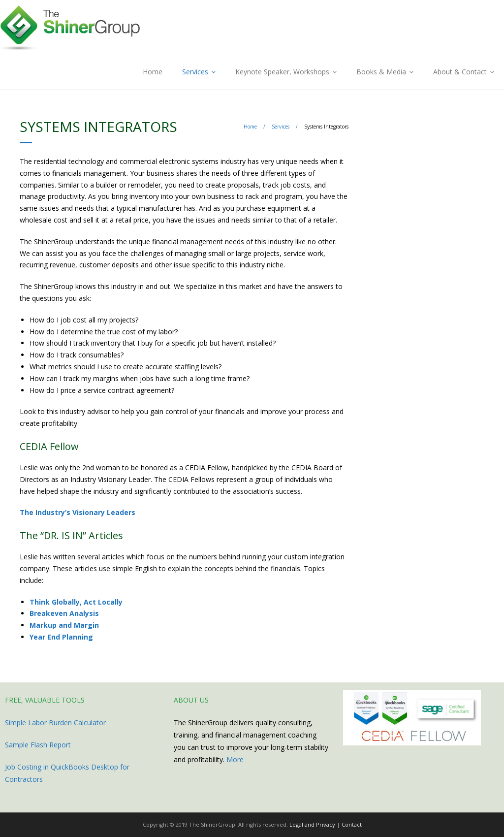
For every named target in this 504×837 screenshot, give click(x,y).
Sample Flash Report (38, 745)
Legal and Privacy (312, 824)
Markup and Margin (64, 625)
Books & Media (381, 72)
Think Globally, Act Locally (76, 602)
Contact (352, 824)
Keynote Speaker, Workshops (282, 72)
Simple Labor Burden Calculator (55, 723)
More (235, 759)
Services (195, 72)
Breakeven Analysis (64, 613)
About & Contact (460, 72)
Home (153, 72)
